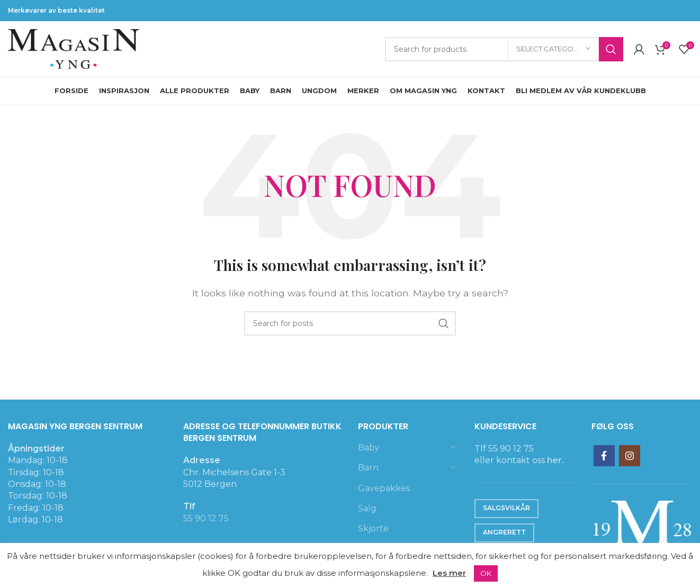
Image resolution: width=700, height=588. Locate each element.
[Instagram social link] (630, 456)
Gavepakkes (384, 488)
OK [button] (486, 573)
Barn (368, 468)
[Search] (504, 49)
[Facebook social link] (604, 456)
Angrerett (504, 532)
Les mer (449, 573)
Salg (367, 508)
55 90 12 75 (206, 518)
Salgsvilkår (506, 508)
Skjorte (373, 528)
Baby (369, 447)
